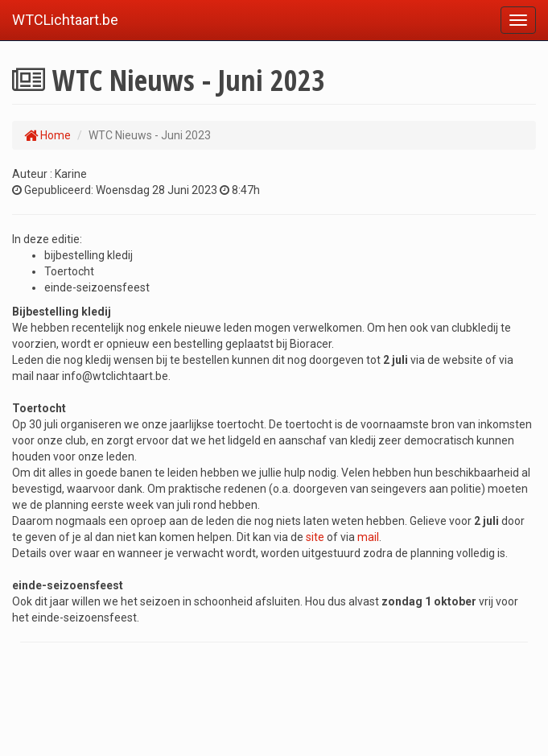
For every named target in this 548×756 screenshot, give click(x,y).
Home (47, 135)
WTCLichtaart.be (65, 20)
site (316, 537)
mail (368, 537)
